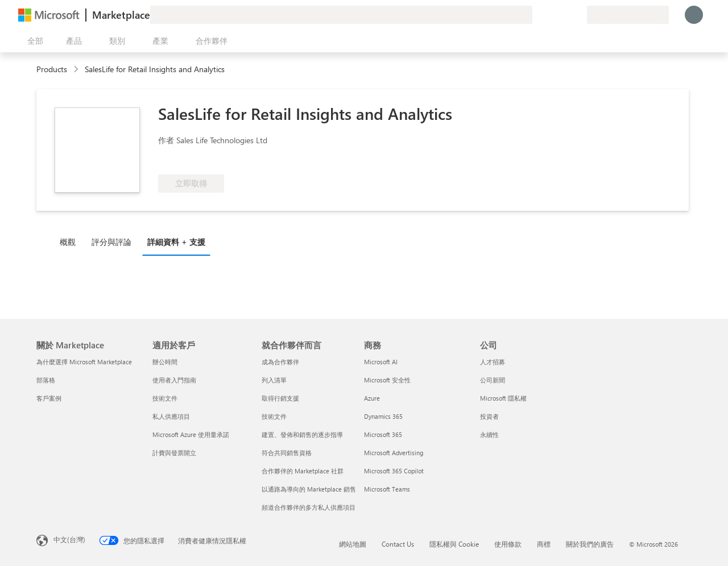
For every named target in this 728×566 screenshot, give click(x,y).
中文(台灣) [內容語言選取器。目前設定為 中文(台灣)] (69, 539)
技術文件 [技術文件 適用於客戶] (165, 398)
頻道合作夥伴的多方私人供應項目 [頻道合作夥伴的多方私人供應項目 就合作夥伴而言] (309, 507)
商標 (544, 544)
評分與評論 (111, 242)
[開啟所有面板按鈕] (33, 41)
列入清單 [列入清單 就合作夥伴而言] (274, 380)
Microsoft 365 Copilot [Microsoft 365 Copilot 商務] (394, 471)
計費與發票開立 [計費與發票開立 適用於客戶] (174, 453)
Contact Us (398, 544)
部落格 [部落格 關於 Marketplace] (46, 380)
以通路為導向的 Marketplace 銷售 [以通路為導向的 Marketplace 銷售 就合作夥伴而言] (309, 489)
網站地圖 (353, 544)
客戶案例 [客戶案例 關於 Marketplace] (49, 398)
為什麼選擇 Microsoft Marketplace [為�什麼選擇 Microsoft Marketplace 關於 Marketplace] (84, 362)
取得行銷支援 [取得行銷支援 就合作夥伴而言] (280, 398)
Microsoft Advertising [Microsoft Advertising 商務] (394, 453)
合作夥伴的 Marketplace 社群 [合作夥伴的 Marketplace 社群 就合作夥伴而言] (303, 471)
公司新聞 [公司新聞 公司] (493, 380)
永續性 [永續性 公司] (489, 434)
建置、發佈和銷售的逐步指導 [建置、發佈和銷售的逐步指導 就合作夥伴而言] (302, 434)
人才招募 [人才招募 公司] (493, 362)
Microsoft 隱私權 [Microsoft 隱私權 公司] (503, 398)
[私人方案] (578, 15)
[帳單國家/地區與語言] (628, 15)
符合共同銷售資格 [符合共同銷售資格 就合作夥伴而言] (287, 453)
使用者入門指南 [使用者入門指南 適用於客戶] (174, 380)
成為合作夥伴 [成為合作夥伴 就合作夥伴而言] (280, 362)
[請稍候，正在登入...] (694, 15)
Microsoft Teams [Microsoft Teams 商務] (387, 489)
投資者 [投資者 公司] (489, 416)
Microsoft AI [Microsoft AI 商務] (381, 362)
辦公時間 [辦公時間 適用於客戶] (165, 362)
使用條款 (508, 544)
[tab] (71, 242)
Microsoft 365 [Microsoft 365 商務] (383, 434)
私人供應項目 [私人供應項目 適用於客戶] (171, 416)
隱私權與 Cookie (454, 544)
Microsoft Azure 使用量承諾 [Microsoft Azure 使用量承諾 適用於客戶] (191, 434)
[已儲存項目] (564, 15)
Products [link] (52, 69)
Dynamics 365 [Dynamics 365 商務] (383, 416)
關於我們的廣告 (590, 544)
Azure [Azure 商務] (372, 398)
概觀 (68, 242)
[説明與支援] (551, 15)
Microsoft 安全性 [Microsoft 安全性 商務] (387, 380)
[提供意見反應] (537, 15)
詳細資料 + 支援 (176, 242)
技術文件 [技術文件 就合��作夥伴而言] (274, 416)
